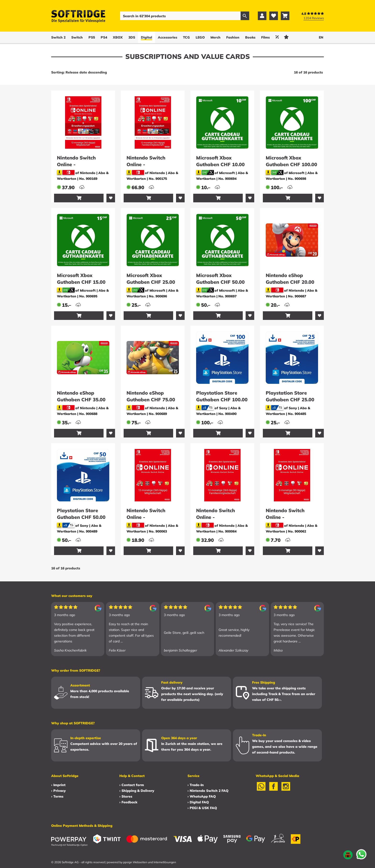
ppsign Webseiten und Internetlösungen (150, 862)
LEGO (200, 37)
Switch (77, 37)
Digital (146, 37)
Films (265, 37)
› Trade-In (196, 785)
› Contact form (132, 785)
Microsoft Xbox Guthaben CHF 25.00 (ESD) (151, 282)
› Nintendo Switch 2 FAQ (208, 791)
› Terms (57, 796)
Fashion (233, 37)
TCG (186, 37)
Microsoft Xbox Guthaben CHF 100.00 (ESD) (291, 164)
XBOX (118, 37)
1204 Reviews (314, 18)
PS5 (92, 37)
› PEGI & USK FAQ (202, 808)
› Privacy (58, 791)
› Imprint (58, 785)
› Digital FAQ (198, 802)
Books (250, 37)
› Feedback (128, 802)
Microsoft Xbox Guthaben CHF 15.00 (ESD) (81, 282)
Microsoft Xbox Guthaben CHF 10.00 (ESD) (220, 164)
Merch (215, 37)
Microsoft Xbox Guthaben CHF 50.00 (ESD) (220, 282)
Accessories (168, 37)
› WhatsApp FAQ (202, 796)
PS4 (104, 37)
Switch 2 (58, 37)
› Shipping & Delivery (137, 791)
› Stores (126, 796)
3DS (132, 37)
